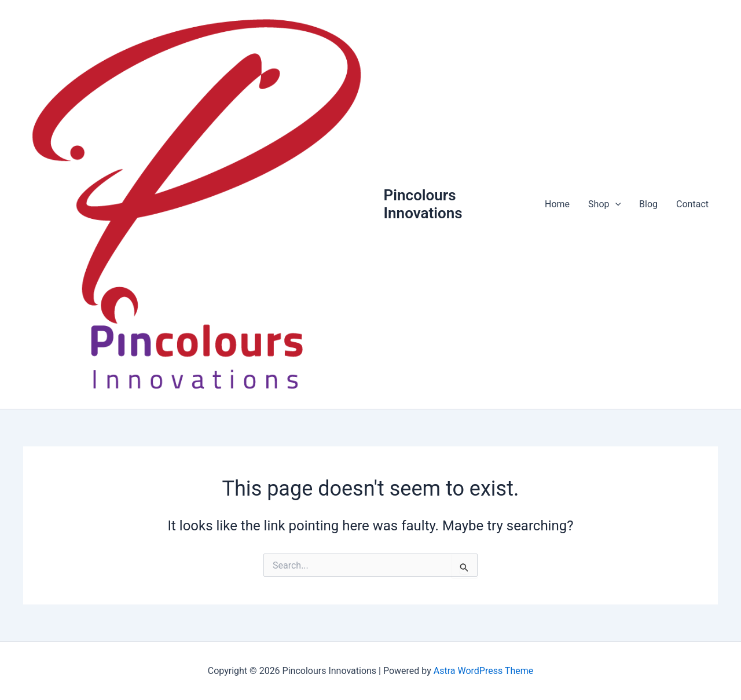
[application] (615, 204)
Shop (604, 204)
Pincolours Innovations (423, 204)
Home (557, 204)
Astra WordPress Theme (483, 671)
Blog (648, 204)
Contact (692, 204)
